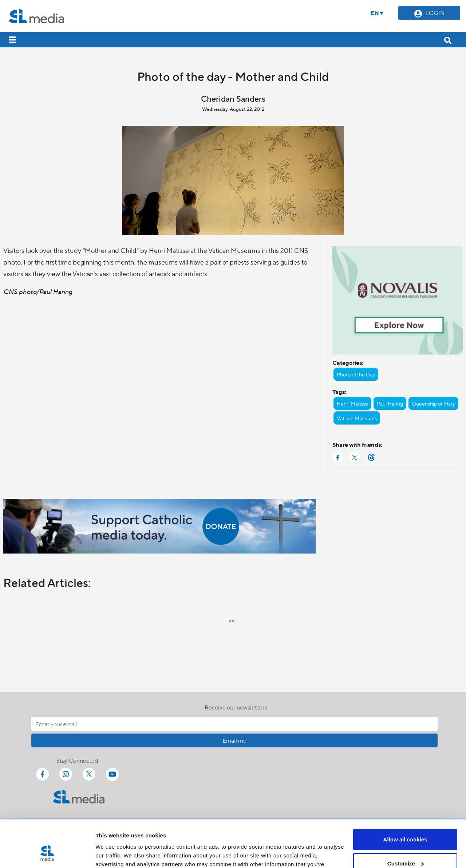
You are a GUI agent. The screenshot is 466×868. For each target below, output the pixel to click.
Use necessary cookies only (405, 848)
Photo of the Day (356, 374)
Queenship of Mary (433, 403)
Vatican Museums (357, 418)
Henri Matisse (352, 403)
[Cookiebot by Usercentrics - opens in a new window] (47, 854)
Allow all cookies (405, 800)
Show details (112, 854)
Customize (406, 824)
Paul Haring (390, 403)
